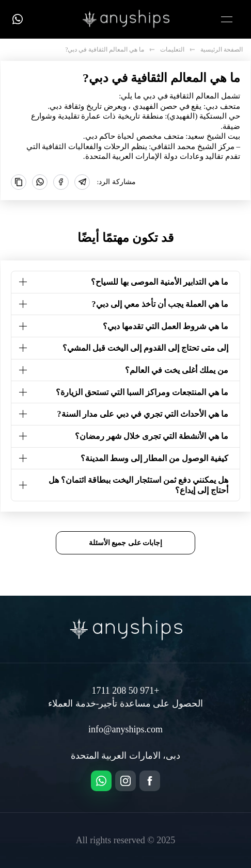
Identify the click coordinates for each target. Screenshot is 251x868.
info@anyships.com (126, 729)
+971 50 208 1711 (126, 691)
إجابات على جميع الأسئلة (126, 543)
